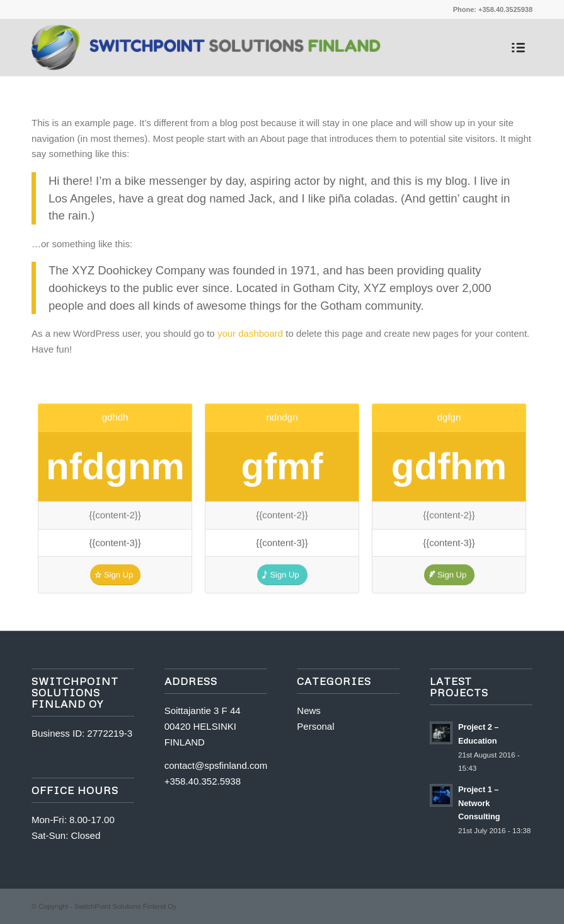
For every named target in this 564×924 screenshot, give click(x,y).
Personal (315, 726)
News (309, 711)
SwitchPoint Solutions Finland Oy (125, 906)
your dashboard (250, 333)
